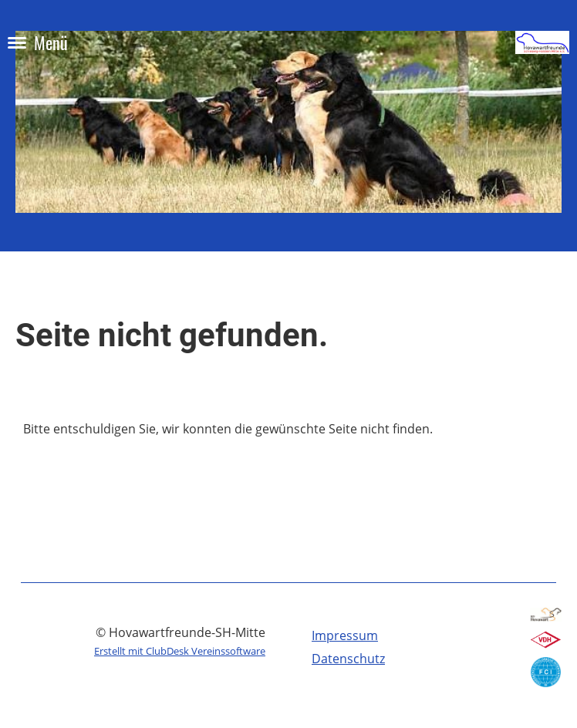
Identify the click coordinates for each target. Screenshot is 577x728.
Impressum (345, 635)
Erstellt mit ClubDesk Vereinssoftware (180, 651)
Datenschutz (348, 659)
